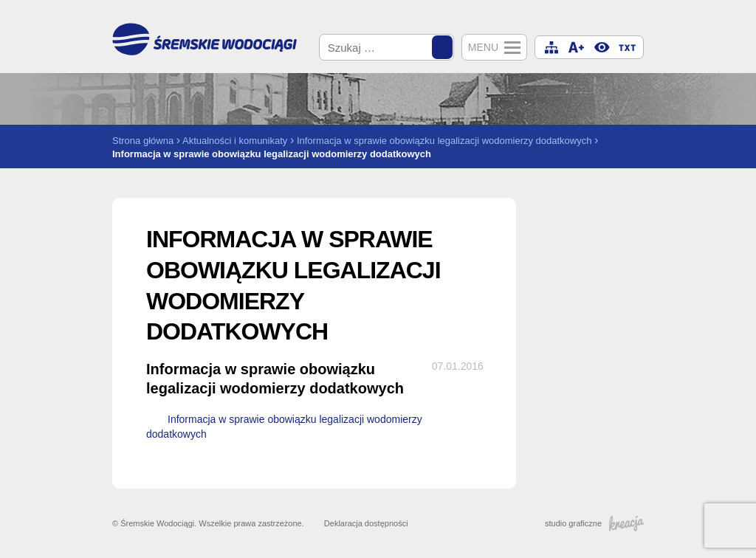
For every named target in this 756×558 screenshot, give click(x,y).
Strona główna (143, 141)
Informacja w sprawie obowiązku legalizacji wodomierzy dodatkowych (444, 141)
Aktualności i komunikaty (235, 141)
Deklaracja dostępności (366, 523)
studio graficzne (594, 523)
